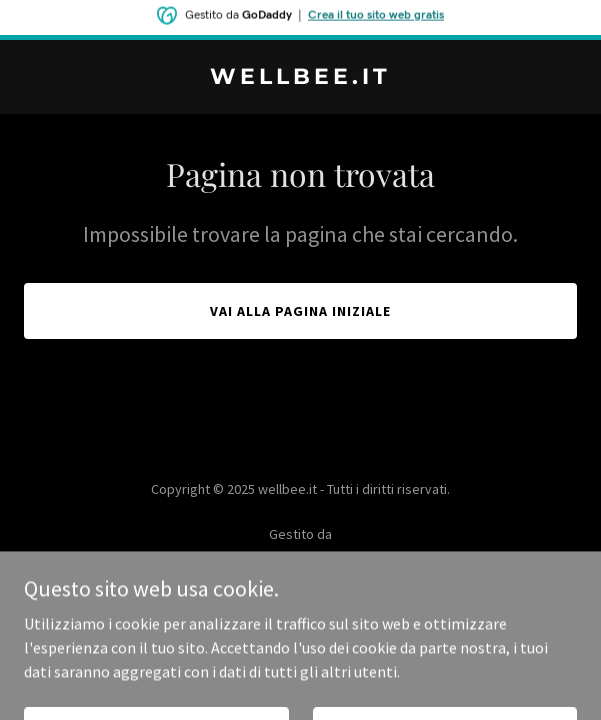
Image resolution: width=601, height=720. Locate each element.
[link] (300, 78)
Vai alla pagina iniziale (300, 311)
